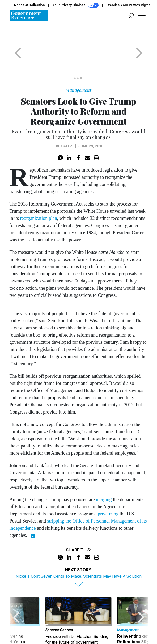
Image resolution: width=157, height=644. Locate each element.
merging (104, 479)
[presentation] (16, 604)
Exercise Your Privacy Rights (128, 5)
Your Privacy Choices (75, 5)
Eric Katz (63, 125)
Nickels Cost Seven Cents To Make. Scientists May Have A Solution (79, 556)
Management (78, 69)
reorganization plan (39, 198)
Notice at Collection (29, 5)
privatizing (108, 493)
